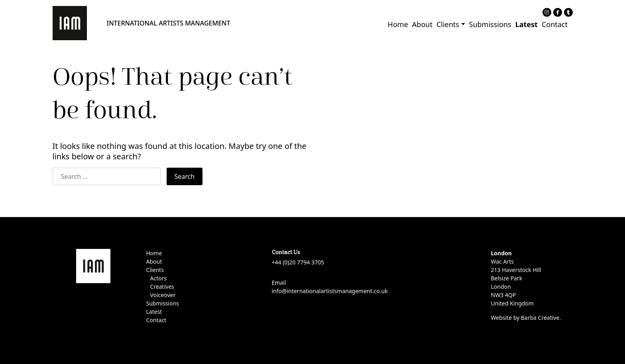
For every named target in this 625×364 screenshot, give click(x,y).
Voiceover (163, 295)
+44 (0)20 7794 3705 (298, 262)
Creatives (162, 287)
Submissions (490, 24)
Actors (159, 278)
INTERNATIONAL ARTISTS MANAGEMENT (169, 23)
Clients (448, 24)
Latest (527, 24)
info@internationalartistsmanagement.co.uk (330, 291)
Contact (555, 24)
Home (398, 24)
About (422, 24)
